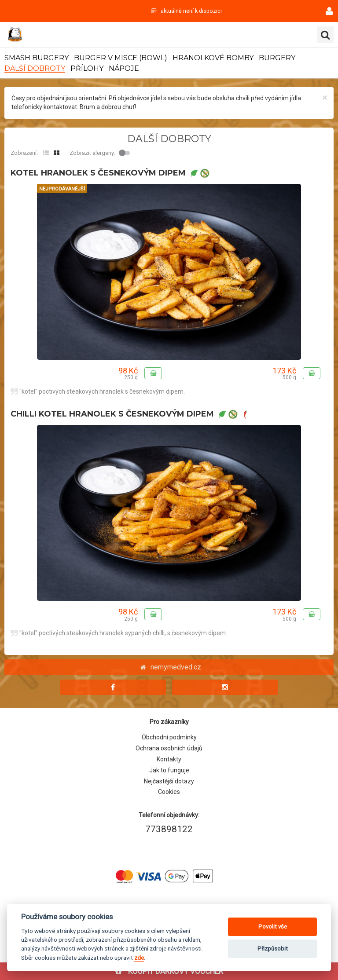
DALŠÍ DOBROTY (35, 68)
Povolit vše (273, 927)
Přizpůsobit (273, 949)
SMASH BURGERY (37, 58)
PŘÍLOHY (87, 68)
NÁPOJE (124, 68)
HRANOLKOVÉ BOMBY (213, 58)
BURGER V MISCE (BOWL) (121, 58)
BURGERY (277, 58)
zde (139, 958)
